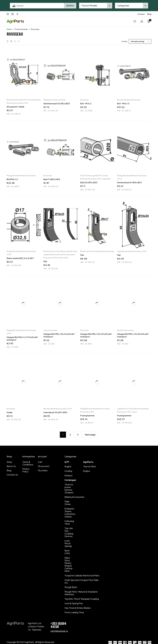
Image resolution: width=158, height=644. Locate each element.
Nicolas (37, 100)
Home (9, 29)
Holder (10, 412)
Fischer (87, 176)
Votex (66, 258)
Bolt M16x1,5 (12, 179)
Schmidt (62, 100)
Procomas (105, 409)
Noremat (10, 103)
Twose (134, 412)
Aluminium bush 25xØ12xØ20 (57, 103)
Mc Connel (29, 100)
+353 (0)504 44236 (58, 625)
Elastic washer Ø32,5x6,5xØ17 (20, 258)
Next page (90, 435)
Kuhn (22, 100)
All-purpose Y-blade (15, 107)
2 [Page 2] (70, 435)
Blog (149, 14)
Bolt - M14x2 (86, 103)
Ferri (82, 176)
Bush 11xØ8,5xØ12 (52, 179)
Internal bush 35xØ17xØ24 (55, 412)
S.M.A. (26, 103)
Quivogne (70, 254)
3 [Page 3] (78, 435)
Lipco (46, 330)
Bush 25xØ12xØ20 (89, 182)
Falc (53, 251)
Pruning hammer (87, 416)
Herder (69, 251)
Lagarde (95, 176)
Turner (61, 258)
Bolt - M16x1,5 (123, 103)
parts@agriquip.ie (59, 631)
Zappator (107, 179)
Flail (45, 261)
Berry (9, 100)
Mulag (46, 100)
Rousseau (19, 103)
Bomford (15, 100)
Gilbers (63, 251)
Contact (141, 14)
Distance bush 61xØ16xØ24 (129, 182)
